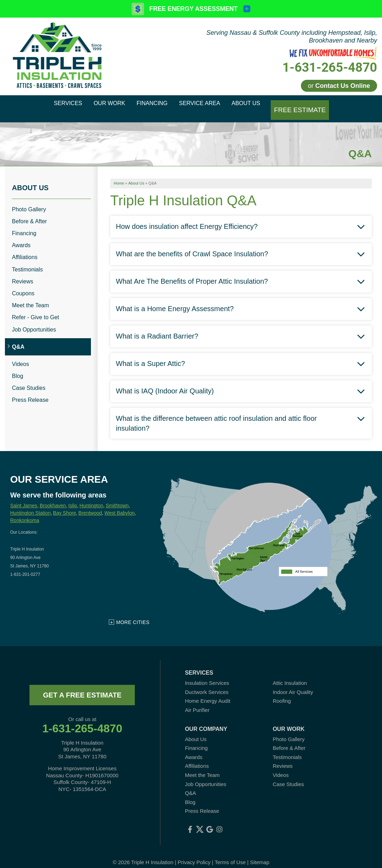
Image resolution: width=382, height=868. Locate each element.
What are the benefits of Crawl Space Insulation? (192, 245)
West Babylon (119, 504)
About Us (30, 179)
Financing (24, 225)
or (339, 86)
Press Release (30, 391)
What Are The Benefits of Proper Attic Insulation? (192, 272)
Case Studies (29, 380)
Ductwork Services (207, 684)
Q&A (18, 338)
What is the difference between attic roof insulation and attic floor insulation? (216, 414)
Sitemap (260, 854)
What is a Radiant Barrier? (157, 327)
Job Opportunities (34, 321)
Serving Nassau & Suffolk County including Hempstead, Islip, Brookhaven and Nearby (292, 37)
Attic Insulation (290, 674)
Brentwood (90, 504)
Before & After (29, 213)
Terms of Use (230, 854)
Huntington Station (30, 504)
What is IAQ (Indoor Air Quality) (165, 382)
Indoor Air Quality (293, 684)
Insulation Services (207, 674)
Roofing (282, 692)
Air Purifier (197, 702)
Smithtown (117, 497)
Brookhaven (53, 497)
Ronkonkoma (25, 512)
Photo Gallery (29, 201)
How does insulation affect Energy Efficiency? (187, 218)
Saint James (24, 497)
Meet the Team (31, 297)
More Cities (133, 614)
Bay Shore (64, 504)
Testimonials (27, 261)
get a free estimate (82, 687)
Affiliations (25, 249)
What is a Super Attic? (150, 355)
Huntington (91, 497)
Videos (21, 356)
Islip (73, 497)
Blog (18, 368)
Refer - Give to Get (35, 309)
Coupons (23, 285)
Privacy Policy (194, 854)
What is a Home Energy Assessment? (175, 300)
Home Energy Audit (208, 692)
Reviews (22, 273)
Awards (21, 237)
